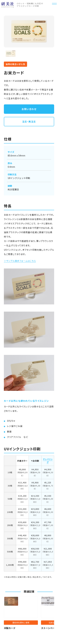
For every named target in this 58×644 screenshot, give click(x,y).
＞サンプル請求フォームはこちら (20, 261)
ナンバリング (48, 461)
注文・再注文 (29, 122)
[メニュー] (53, 7)
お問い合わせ (29, 109)
